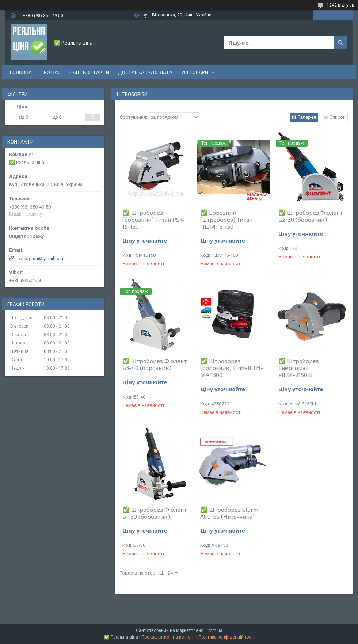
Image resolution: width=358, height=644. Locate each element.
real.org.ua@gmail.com (40, 258)
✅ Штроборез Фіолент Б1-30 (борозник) (155, 513)
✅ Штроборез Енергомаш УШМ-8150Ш (299, 368)
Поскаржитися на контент (168, 637)
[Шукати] (340, 43)
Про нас (51, 72)
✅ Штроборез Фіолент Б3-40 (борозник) (155, 364)
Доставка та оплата (145, 72)
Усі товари (195, 72)
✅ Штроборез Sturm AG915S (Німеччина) (229, 513)
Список (338, 117)
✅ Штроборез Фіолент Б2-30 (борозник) (311, 216)
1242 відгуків (340, 5)
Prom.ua (214, 630)
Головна (21, 72)
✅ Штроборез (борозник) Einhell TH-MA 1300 (232, 368)
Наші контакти (89, 72)
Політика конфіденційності (226, 637)
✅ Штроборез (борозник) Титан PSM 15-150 (154, 219)
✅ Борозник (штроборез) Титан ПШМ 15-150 (226, 219)
